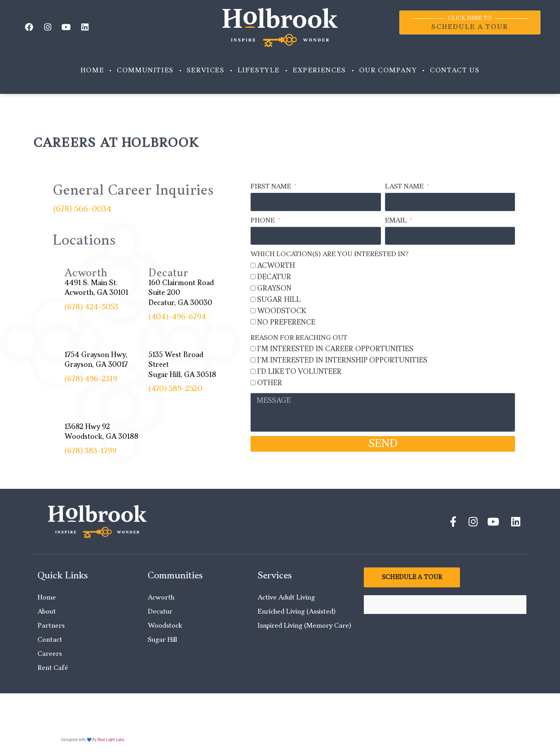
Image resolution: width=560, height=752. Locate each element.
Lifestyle (259, 70)
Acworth (276, 266)
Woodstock (282, 311)
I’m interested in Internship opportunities (342, 360)
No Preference (286, 322)
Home (92, 70)
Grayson (274, 288)
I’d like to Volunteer (299, 372)
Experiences (319, 70)
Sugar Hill (279, 300)
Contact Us (455, 70)
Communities (145, 70)
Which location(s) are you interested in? (330, 254)
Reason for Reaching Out (299, 338)
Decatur (274, 277)
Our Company (388, 70)
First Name (272, 187)
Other (270, 383)
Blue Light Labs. (112, 740)
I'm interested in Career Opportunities (335, 349)
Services (206, 70)
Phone (263, 221)
